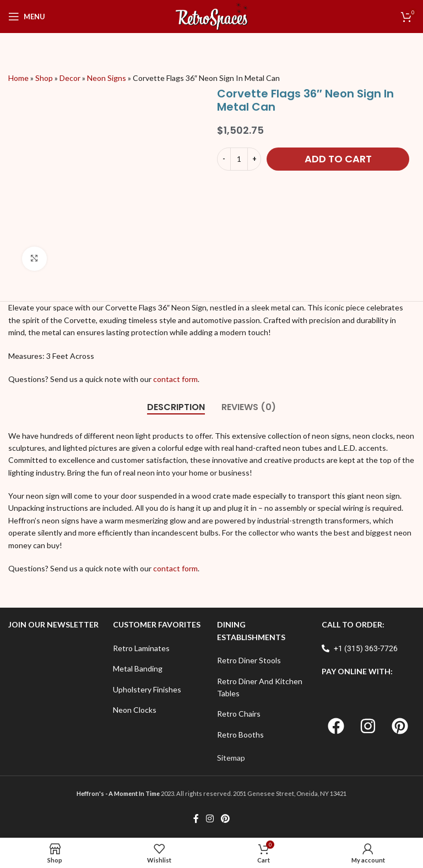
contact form (175, 379)
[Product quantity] (239, 159)
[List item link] (160, 648)
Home (18, 78)
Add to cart (338, 159)
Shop (44, 78)
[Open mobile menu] (27, 17)
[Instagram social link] (210, 818)
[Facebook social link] (196, 818)
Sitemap (231, 758)
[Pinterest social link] (226, 818)
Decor (70, 78)
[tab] (176, 407)
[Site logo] (212, 16)
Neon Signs (107, 78)
